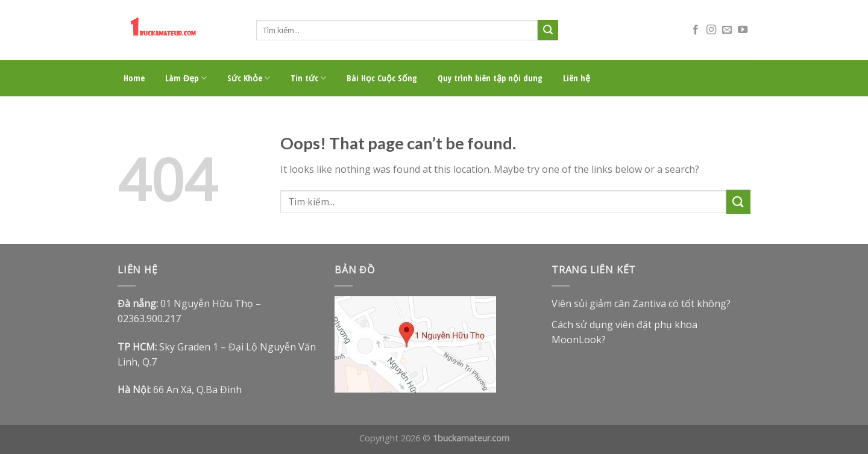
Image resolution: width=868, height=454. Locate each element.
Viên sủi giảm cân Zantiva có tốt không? (641, 303)
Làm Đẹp (186, 78)
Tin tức (308, 78)
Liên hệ (577, 78)
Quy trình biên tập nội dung (490, 78)
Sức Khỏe (249, 78)
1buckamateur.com (471, 438)
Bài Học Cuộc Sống (382, 78)
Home (134, 78)
